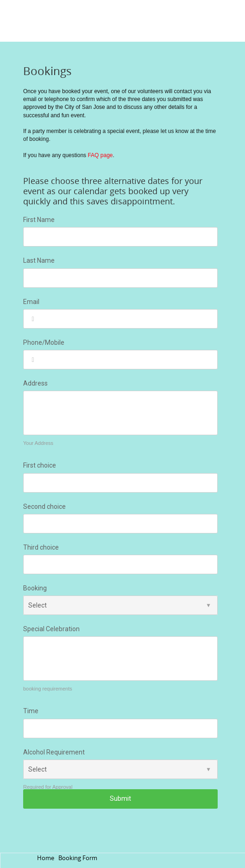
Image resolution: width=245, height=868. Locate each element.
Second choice (44, 507)
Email (31, 302)
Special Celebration (51, 629)
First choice (40, 465)
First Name (39, 220)
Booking (35, 588)
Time (31, 711)
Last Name (39, 260)
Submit (120, 798)
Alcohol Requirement (54, 752)
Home (46, 858)
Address (35, 383)
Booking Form (78, 858)
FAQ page (100, 155)
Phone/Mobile (44, 342)
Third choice (41, 547)
